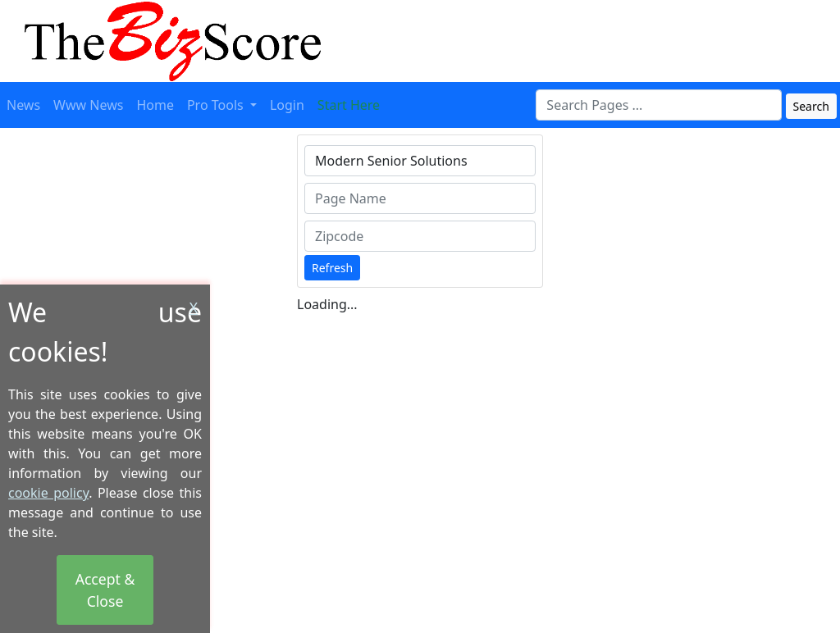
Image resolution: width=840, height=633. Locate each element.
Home (155, 105)
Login (287, 105)
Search (811, 106)
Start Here (349, 105)
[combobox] (659, 105)
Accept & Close (105, 590)
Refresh (332, 268)
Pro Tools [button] (217, 105)
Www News (88, 105)
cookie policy (48, 493)
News (23, 105)
